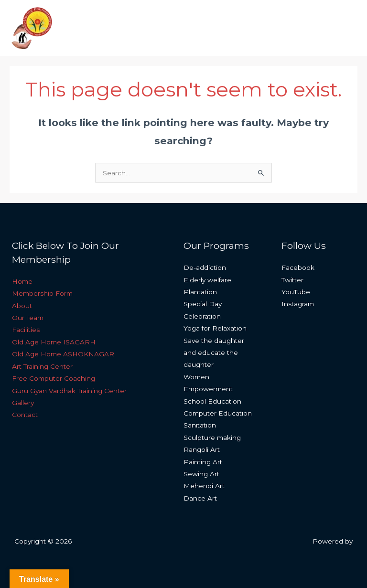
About (22, 306)
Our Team (28, 318)
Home (22, 281)
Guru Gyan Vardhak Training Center (69, 391)
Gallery (23, 403)
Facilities (26, 330)
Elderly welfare (207, 280)
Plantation (200, 292)
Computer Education (218, 413)
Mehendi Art (204, 486)
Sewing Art (201, 474)
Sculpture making (212, 438)
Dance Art (200, 498)
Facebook (298, 267)
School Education (212, 401)
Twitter (292, 280)
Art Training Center (42, 366)
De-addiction (205, 267)
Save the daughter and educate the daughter (214, 353)
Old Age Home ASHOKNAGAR (63, 354)
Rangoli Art (202, 449)
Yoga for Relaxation (215, 328)
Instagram (298, 304)
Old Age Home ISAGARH (54, 342)
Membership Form (42, 293)
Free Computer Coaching (54, 378)
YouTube (296, 292)
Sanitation (200, 425)
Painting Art (203, 462)
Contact (25, 415)
